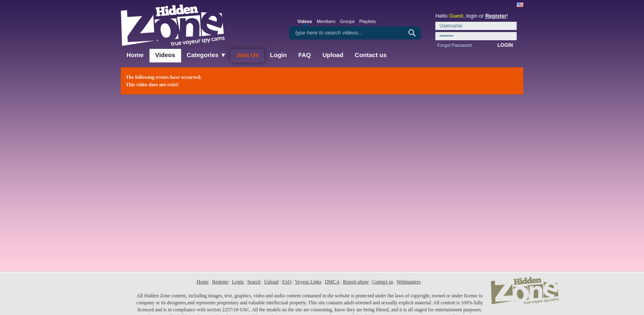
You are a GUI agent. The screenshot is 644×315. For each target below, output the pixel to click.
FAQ (305, 55)
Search (254, 282)
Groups (347, 21)
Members (326, 21)
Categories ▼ (207, 55)
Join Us (247, 55)
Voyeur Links (308, 282)
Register (496, 16)
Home (135, 55)
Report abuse (356, 282)
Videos (165, 55)
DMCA (332, 282)
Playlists (368, 21)
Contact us (371, 55)
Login (278, 55)
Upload (333, 55)
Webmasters (409, 282)
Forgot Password (454, 45)
